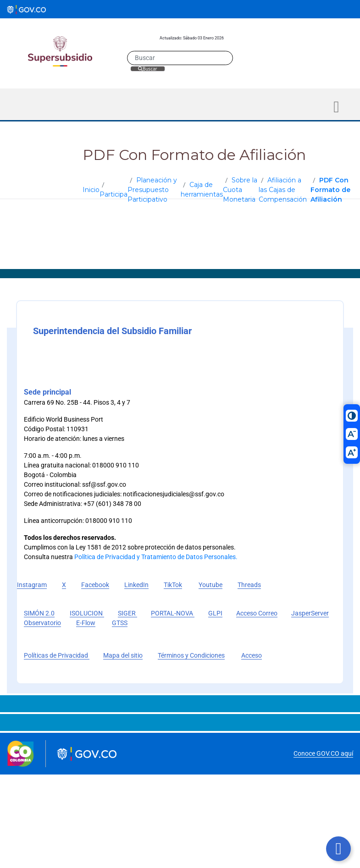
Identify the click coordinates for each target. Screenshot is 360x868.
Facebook (95, 585)
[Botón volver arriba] (338, 849)
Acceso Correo (257, 613)
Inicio (91, 190)
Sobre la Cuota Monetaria (240, 190)
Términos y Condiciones (191, 655)
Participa (114, 194)
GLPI (215, 613)
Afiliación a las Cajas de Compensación (283, 190)
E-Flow (86, 623)
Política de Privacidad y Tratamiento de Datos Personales (155, 557)
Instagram (32, 585)
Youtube (210, 585)
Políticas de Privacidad (57, 655)
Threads (249, 585)
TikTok (173, 585)
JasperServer (310, 613)
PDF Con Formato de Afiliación (330, 190)
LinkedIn (136, 585)
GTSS (120, 623)
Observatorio (42, 623)
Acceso (252, 655)
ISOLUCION (87, 613)
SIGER (127, 613)
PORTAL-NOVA (173, 613)
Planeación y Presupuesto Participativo (152, 190)
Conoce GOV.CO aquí (323, 753)
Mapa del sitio (123, 655)
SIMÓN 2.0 (39, 613)
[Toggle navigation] (336, 107)
